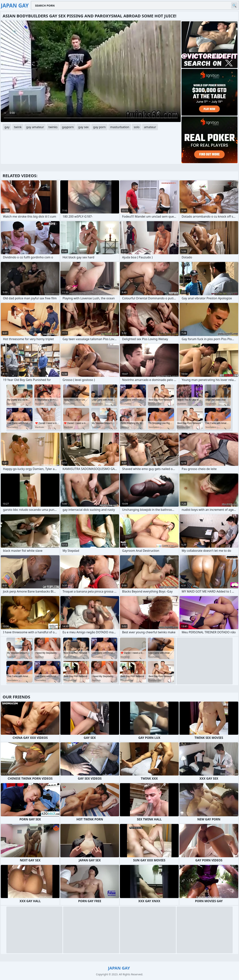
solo (137, 127)
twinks (53, 127)
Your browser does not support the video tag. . (91, 71)
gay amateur (35, 127)
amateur (150, 127)
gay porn (99, 127)
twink (18, 127)
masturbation (120, 127)
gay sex (83, 127)
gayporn (68, 127)
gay (7, 127)
